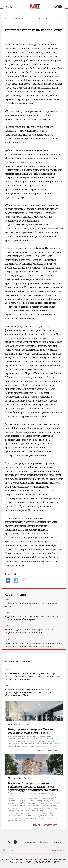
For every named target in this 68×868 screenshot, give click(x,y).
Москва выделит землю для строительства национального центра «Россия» (29, 631)
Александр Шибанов (55, 19)
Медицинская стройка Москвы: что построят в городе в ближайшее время (32, 618)
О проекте (30, 842)
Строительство (50, 825)
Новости (41, 750)
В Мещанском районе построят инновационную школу (31, 604)
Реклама (44, 842)
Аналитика (52, 750)
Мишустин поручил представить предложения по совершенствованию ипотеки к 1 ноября (32, 644)
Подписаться (57, 850)
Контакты (58, 842)
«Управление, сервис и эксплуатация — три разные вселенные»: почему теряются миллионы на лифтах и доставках (32, 676)
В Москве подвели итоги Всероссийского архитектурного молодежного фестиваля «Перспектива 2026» (28, 692)
